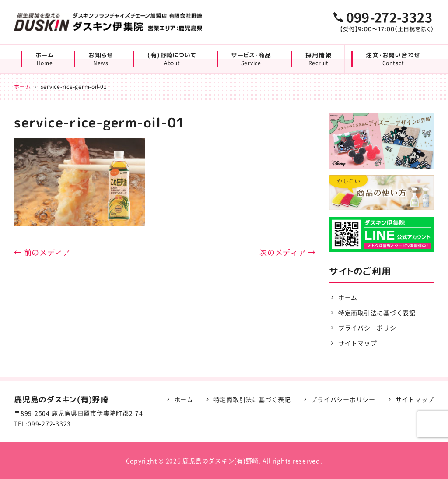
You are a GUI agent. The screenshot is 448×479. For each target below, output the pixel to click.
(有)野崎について (172, 59)
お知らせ (101, 59)
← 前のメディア (42, 252)
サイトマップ (358, 343)
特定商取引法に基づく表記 (377, 313)
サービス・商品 (251, 59)
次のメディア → (288, 252)
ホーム (45, 59)
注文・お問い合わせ (393, 59)
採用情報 (318, 59)
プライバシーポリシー (371, 328)
